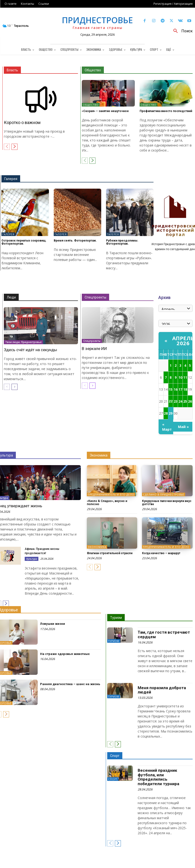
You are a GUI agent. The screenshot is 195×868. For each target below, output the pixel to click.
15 (171, 389)
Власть (12, 70)
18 (185, 389)
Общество (93, 70)
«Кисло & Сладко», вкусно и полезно (107, 503)
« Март (167, 427)
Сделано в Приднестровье (164, 495)
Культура (32, 559)
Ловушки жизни (53, 624)
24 (180, 401)
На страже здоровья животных (65, 654)
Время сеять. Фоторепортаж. (75, 241)
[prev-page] (7, 147)
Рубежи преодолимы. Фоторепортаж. (122, 242)
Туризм (116, 618)
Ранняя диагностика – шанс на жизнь (70, 684)
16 (176, 389)
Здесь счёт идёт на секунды (30, 350)
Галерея (11, 179)
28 (166, 413)
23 (176, 401)
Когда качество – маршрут (161, 553)
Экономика (99, 455)
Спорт (115, 756)
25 (185, 401)
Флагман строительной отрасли (110, 553)
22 (171, 401)
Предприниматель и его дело (111, 495)
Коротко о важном (22, 122)
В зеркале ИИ (94, 349)
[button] (181, 31)
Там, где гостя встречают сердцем (164, 634)
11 (185, 377)
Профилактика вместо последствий (166, 111)
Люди (11, 297)
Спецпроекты (95, 297)
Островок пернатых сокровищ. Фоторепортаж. (24, 242)
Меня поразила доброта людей (162, 690)
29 (171, 413)
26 (190, 401)
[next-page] (15, 147)
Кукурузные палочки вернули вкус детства (167, 503)
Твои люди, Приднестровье (23, 342)
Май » (183, 427)
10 (180, 377)
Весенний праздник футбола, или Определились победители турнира (158, 777)
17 (180, 389)
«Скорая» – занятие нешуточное (105, 111)
